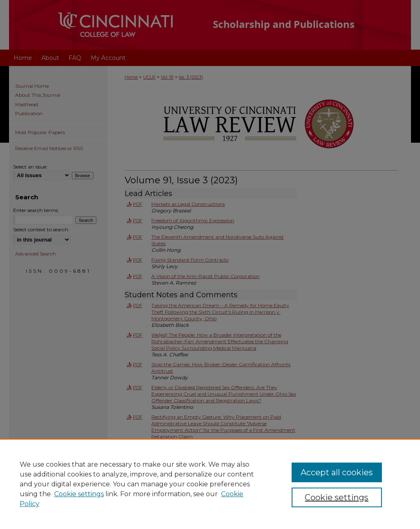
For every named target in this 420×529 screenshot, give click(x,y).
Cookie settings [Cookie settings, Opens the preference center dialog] (337, 497)
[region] (210, 484)
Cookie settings (79, 494)
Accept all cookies (337, 472)
